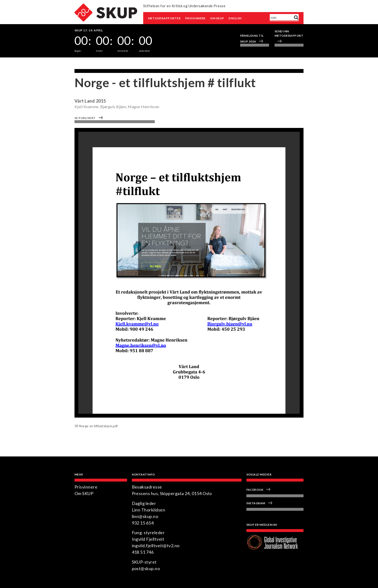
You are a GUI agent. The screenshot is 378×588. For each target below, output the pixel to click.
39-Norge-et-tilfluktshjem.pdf (96, 426)
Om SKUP (217, 18)
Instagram (256, 503)
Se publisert (85, 118)
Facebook (255, 490)
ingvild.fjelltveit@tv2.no (156, 546)
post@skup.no (146, 568)
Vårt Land (85, 101)
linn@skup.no (145, 516)
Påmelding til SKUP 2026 (252, 38)
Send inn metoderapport (289, 33)
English (235, 18)
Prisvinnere (195, 18)
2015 (101, 101)
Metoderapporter (164, 18)
